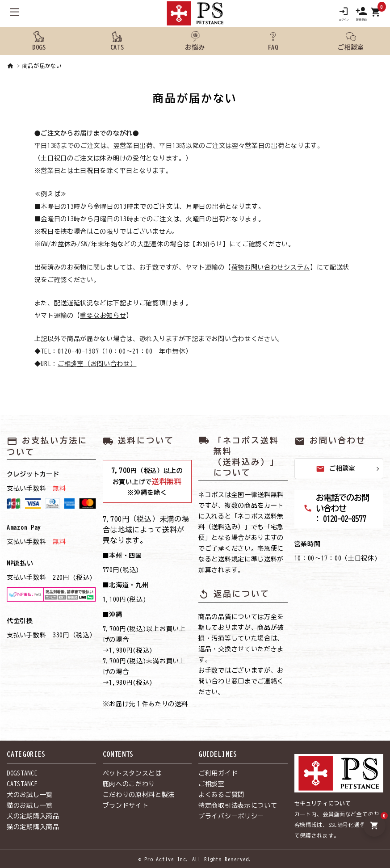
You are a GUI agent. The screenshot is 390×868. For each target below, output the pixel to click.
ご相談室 (336, 469)
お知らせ (209, 244)
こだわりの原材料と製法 (139, 795)
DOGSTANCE (22, 773)
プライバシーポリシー (231, 816)
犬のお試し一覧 (30, 795)
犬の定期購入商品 (33, 816)
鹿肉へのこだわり (129, 784)
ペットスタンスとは (132, 773)
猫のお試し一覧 (30, 805)
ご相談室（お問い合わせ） (97, 364)
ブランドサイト (126, 805)
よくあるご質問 (221, 795)
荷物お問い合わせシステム (271, 267)
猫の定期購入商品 (33, 827)
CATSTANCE (22, 784)
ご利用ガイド (218, 773)
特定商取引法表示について (238, 805)
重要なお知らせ (103, 316)
